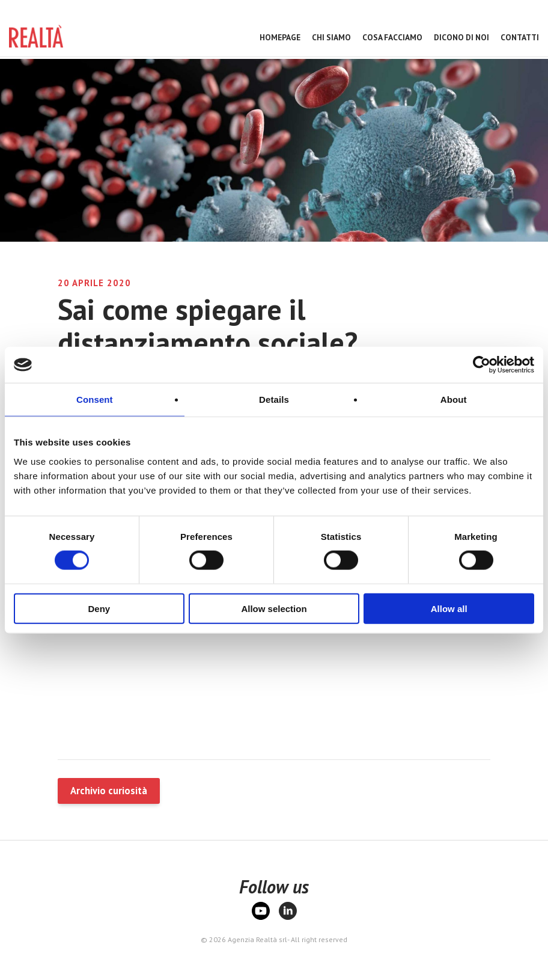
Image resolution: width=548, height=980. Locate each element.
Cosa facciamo (392, 37)
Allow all (449, 608)
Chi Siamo (331, 37)
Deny (99, 608)
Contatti (520, 37)
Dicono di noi (461, 37)
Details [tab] (274, 400)
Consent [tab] (95, 400)
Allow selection (274, 608)
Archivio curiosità (109, 791)
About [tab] (454, 400)
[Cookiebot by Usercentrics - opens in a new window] (482, 365)
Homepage (280, 37)
